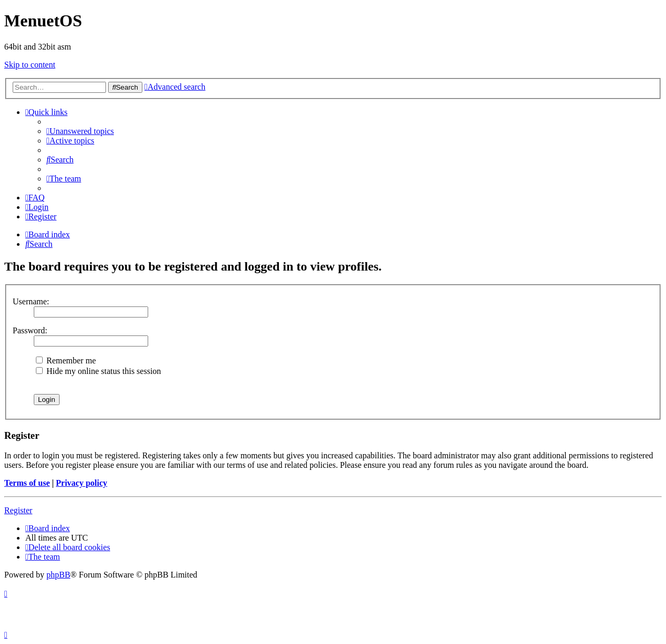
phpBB (58, 575)
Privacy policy (81, 483)
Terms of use (27, 483)
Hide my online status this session (98, 371)
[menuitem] (80, 131)
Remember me (66, 361)
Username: (31, 301)
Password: (30, 330)
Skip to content (30, 65)
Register (18, 510)
